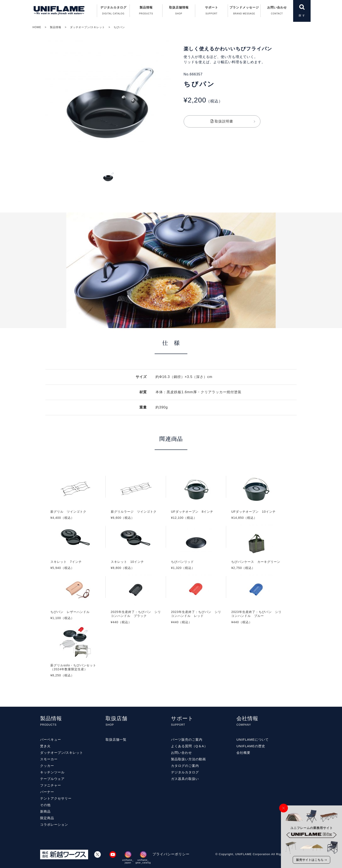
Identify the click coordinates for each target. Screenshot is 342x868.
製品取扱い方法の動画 (188, 759)
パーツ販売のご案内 (187, 740)
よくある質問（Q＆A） (189, 746)
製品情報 (56, 27)
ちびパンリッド (196, 551)
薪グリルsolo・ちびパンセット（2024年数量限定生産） (75, 657)
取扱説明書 (222, 121)
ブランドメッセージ (244, 11)
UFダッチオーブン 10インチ (256, 501)
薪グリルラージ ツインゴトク (136, 501)
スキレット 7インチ (75, 551)
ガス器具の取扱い (185, 779)
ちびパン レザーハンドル (75, 602)
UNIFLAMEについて (253, 740)
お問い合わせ (277, 11)
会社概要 (243, 753)
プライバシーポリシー (171, 854)
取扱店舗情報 (179, 11)
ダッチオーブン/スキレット (87, 27)
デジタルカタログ (113, 11)
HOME (37, 27)
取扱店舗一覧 (116, 740)
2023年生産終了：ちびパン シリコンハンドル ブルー (256, 603)
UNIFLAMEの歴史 (251, 746)
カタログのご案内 (185, 766)
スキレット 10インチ (136, 551)
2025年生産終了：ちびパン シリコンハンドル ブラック (136, 603)
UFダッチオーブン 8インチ (196, 501)
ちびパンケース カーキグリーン (256, 551)
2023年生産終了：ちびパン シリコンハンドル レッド (196, 603)
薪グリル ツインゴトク (75, 501)
